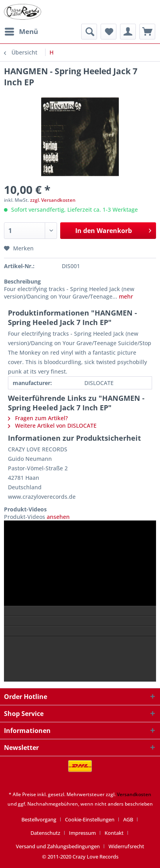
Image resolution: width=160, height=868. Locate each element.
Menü (21, 31)
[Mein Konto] (128, 32)
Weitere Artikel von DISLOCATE (52, 426)
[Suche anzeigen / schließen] (89, 32)
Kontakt (114, 833)
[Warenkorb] (147, 32)
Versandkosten (134, 794)
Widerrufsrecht (126, 846)
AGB (128, 819)
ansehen (57, 517)
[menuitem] (21, 32)
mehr (125, 296)
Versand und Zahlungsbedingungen (58, 846)
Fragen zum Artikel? (38, 418)
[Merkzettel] (109, 32)
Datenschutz (45, 833)
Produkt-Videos (25, 509)
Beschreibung (22, 281)
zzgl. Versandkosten (53, 200)
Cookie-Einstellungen (90, 819)
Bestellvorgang (39, 819)
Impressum (82, 833)
